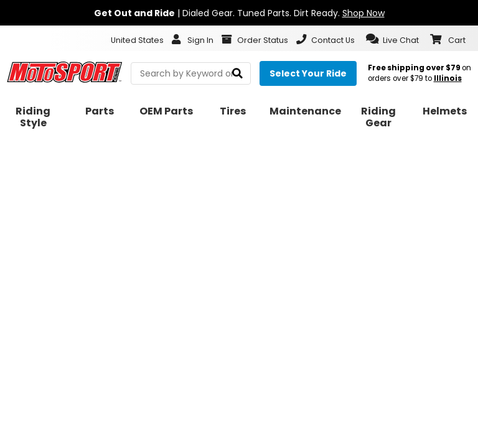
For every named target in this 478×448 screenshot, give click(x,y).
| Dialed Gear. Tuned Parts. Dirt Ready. (239, 13)
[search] (237, 74)
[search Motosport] (191, 73)
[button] (392, 39)
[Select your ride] (308, 73)
